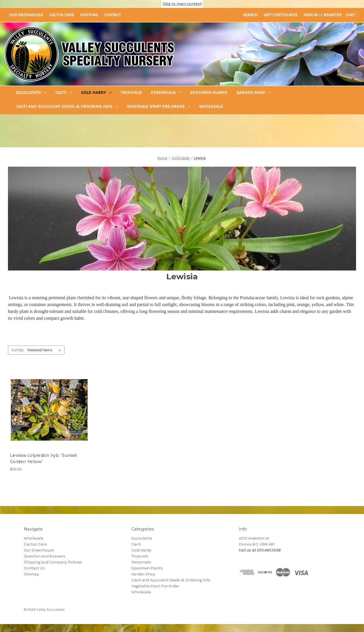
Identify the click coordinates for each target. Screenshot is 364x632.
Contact (112, 15)
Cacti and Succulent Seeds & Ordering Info (67, 106)
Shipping (89, 15)
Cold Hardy (96, 92)
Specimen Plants (209, 92)
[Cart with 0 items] (350, 15)
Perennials (166, 92)
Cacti (64, 92)
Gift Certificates (281, 15)
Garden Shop (253, 92)
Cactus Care (62, 15)
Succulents (31, 92)
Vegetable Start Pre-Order (158, 106)
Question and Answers (45, 556)
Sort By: (18, 350)
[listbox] (45, 350)
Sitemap (32, 574)
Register (332, 15)
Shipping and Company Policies (53, 562)
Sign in (311, 15)
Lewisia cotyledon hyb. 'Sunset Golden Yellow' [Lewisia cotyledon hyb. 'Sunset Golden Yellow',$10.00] (44, 458)
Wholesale (211, 106)
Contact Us (34, 568)
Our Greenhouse (26, 15)
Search (250, 15)
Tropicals (131, 92)
